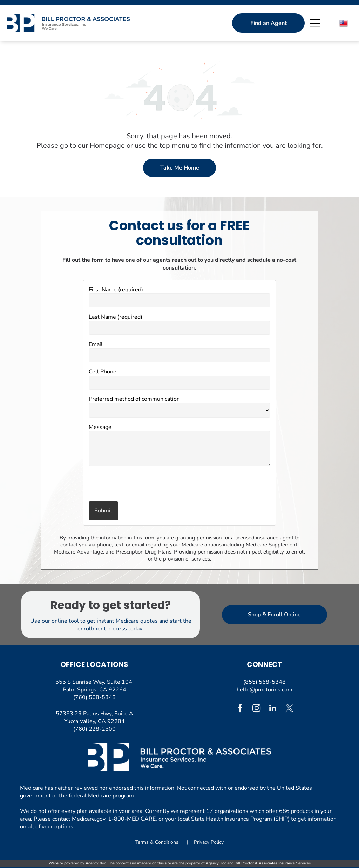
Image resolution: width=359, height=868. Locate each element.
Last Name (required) (116, 317)
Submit (103, 511)
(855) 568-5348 (265, 682)
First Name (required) (116, 290)
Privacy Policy (209, 842)
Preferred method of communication (134, 399)
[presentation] (130, 484)
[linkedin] (273, 709)
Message (100, 427)
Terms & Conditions (157, 842)
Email (96, 344)
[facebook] (240, 709)
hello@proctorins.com (265, 690)
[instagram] (256, 709)
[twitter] (289, 709)
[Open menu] (315, 23)
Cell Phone (103, 372)
